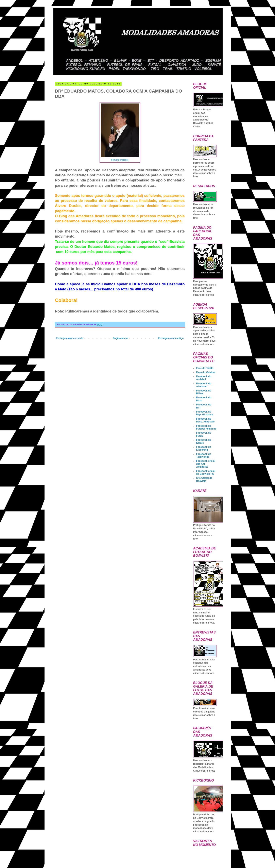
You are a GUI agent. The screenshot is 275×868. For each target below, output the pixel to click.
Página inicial (121, 338)
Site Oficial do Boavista (204, 479)
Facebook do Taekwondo (204, 455)
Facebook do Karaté (204, 441)
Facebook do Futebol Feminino (206, 427)
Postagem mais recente (70, 338)
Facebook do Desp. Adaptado (205, 420)
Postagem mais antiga (171, 338)
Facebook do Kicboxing (204, 448)
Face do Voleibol (206, 372)
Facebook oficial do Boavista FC (206, 472)
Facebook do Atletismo (204, 385)
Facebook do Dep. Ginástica (205, 413)
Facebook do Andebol (204, 378)
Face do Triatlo (205, 368)
